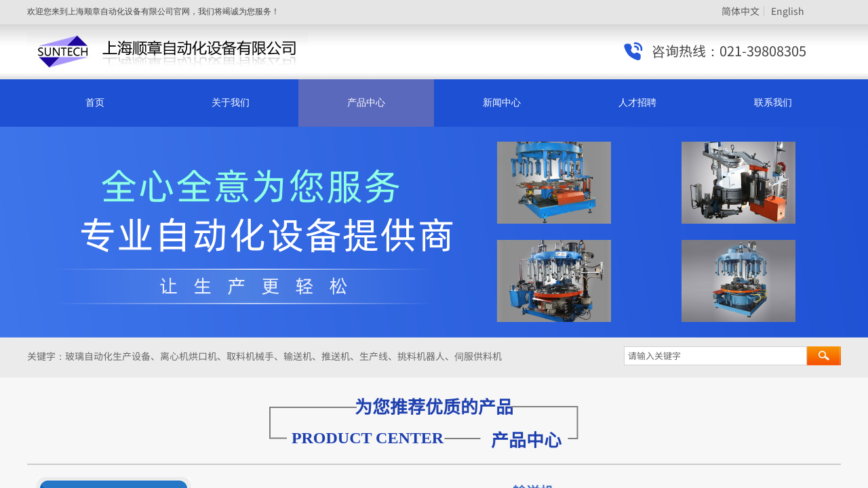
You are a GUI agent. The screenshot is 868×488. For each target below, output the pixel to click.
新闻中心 (502, 103)
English (788, 11)
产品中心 (366, 103)
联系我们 (773, 103)
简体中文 (741, 11)
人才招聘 (637, 103)
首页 (95, 103)
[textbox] (715, 356)
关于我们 (231, 103)
